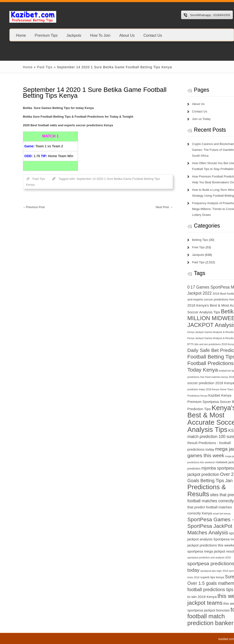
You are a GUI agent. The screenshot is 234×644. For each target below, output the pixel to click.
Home (21, 35)
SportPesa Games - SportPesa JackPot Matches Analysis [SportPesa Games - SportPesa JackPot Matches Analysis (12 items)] (193, 526)
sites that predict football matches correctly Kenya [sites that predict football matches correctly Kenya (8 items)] (198, 507)
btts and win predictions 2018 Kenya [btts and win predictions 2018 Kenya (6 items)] (197, 344)
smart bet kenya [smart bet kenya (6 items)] (204, 514)
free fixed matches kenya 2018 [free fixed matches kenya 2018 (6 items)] (200, 377)
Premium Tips (46, 35)
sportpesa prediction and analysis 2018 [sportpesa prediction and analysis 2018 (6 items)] (192, 557)
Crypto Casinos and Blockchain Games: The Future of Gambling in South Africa (198, 150)
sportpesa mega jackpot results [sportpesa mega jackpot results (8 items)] (195, 551)
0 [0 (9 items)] (171, 287)
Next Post (147, 207)
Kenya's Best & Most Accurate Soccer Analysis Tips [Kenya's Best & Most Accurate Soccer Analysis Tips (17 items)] (195, 419)
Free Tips (181, 247)
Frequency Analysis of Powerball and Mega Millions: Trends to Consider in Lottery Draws (200, 209)
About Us (127, 35)
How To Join (100, 35)
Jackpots (74, 35)
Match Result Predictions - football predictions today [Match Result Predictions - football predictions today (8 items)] (199, 443)
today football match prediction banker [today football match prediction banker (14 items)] (199, 616)
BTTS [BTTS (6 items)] (173, 344)
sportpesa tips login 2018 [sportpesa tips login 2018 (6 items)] (197, 571)
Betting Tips (183, 240)
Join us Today (184, 119)
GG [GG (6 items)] (220, 377)
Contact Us (153, 35)
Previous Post (17, 207)
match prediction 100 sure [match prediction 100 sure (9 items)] (194, 437)
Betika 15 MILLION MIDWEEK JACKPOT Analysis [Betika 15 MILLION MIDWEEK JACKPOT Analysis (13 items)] (199, 318)
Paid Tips (28, 67)
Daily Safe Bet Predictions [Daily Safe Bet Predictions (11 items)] (199, 350)
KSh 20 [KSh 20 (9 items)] (218, 431)
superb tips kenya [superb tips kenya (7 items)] (195, 577)
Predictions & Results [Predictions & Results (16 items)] (190, 490)
